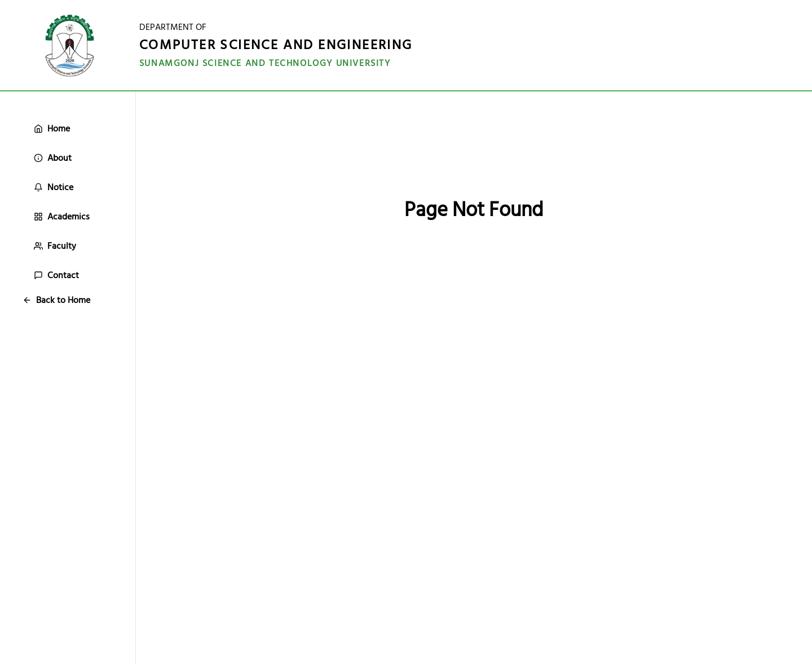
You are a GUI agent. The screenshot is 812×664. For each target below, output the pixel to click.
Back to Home (56, 300)
